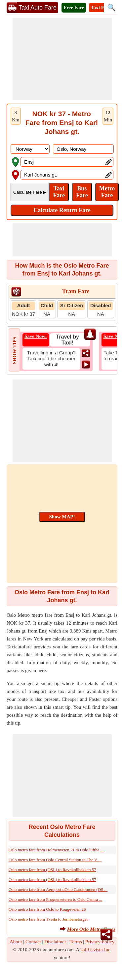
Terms (76, 942)
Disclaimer (55, 942)
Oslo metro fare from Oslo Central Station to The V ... (55, 860)
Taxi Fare (101, 8)
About (16, 942)
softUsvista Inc (95, 950)
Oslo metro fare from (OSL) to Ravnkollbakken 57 (52, 870)
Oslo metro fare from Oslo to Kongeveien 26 (47, 909)
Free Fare (74, 8)
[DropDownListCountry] (30, 149)
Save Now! (36, 336)
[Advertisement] (62, 59)
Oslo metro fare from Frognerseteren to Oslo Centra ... (55, 899)
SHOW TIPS (15, 350)
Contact (33, 942)
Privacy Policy (100, 942)
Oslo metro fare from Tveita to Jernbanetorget (48, 919)
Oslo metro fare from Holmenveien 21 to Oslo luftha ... (56, 850)
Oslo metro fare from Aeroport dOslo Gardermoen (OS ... (58, 889)
